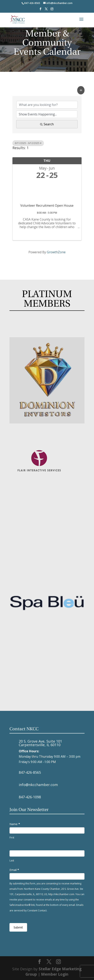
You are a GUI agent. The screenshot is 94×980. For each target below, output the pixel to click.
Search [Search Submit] (47, 124)
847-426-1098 (30, 797)
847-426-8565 (30, 772)
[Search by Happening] (47, 114)
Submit (18, 927)
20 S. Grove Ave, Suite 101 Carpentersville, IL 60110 (40, 743)
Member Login (55, 974)
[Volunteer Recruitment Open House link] (47, 191)
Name (15, 824)
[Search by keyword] (47, 105)
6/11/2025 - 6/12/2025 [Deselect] (28, 143)
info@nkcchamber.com (38, 785)
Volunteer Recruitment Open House (47, 205)
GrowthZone (56, 252)
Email (14, 870)
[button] (81, 90)
